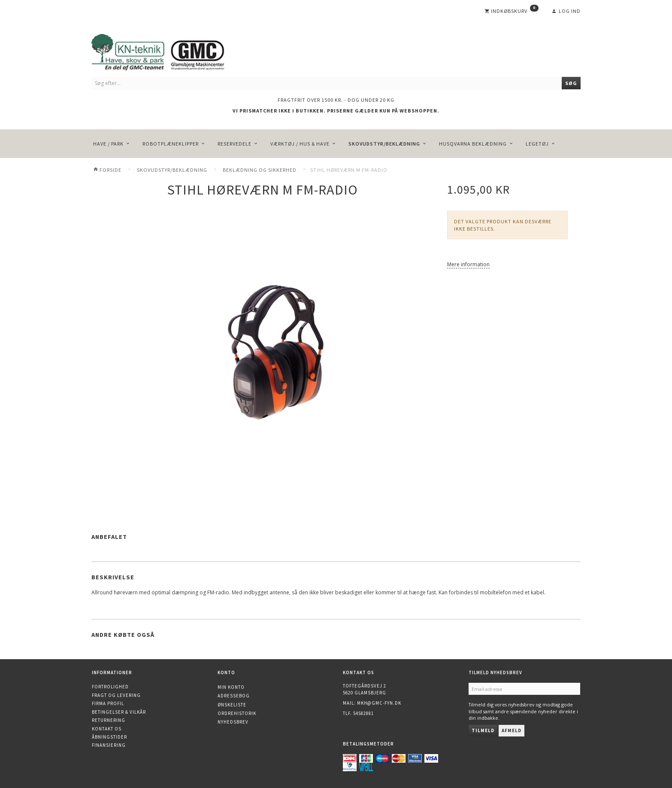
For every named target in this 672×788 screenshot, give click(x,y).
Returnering (109, 720)
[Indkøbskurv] (512, 11)
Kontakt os (107, 729)
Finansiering (109, 745)
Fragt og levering (116, 695)
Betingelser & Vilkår (119, 712)
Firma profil (108, 703)
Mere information (468, 264)
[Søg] (571, 83)
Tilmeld (483, 730)
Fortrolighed (110, 687)
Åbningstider (109, 737)
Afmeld (512, 730)
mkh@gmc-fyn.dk (379, 703)
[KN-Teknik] (169, 50)
